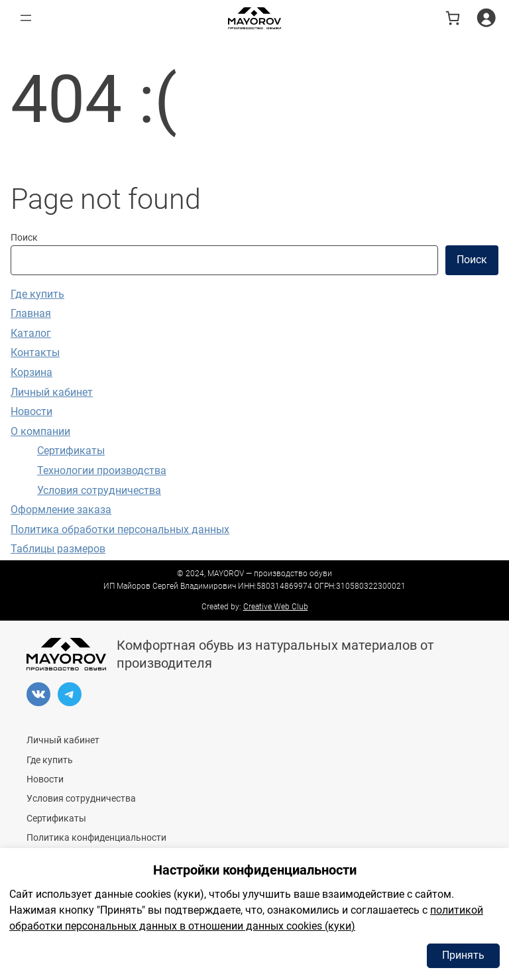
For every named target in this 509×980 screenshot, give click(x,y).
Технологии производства (102, 470)
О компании (40, 431)
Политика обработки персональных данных (120, 529)
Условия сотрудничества (99, 490)
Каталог (31, 333)
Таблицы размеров (58, 549)
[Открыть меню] (26, 18)
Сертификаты (71, 451)
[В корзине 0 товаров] (453, 18)
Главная (31, 313)
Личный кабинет (52, 392)
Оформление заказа (61, 510)
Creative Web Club (276, 607)
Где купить (37, 294)
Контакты (35, 352)
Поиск (24, 238)
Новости (31, 411)
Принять (463, 955)
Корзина (31, 372)
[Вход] (486, 18)
